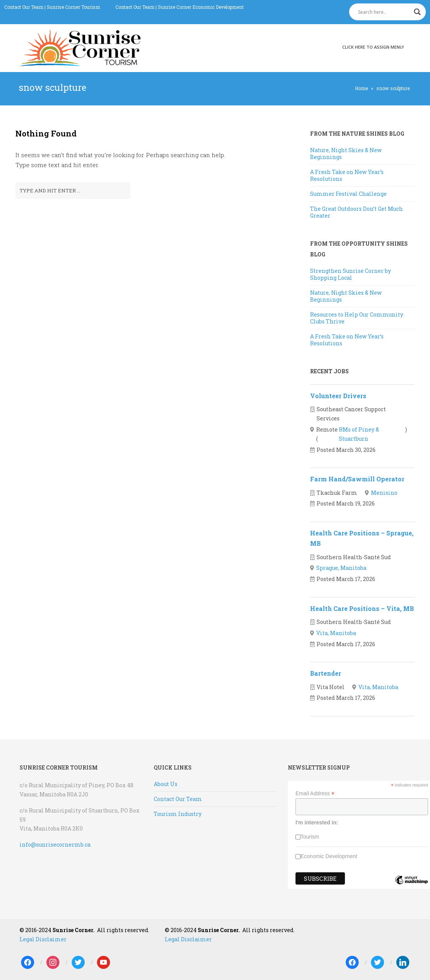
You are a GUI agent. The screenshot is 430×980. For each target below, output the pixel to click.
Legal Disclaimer (43, 939)
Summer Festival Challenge (348, 194)
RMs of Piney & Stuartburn (359, 434)
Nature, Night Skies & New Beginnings (346, 153)
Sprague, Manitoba (341, 568)
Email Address (315, 794)
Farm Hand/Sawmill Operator (357, 479)
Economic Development (329, 856)
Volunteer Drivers (338, 396)
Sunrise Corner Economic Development (201, 7)
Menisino (384, 493)
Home (361, 88)
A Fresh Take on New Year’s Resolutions (347, 175)
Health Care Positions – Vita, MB (362, 608)
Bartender (326, 673)
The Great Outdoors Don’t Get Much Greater (356, 212)
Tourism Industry (178, 814)
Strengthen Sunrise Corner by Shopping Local (350, 274)
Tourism (310, 837)
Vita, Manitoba (336, 633)
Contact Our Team (24, 7)
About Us (166, 784)
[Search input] (384, 12)
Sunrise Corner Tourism (73, 7)
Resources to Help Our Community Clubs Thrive (357, 318)
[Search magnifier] (417, 12)
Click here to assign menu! (373, 47)
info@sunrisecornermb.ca (55, 845)
